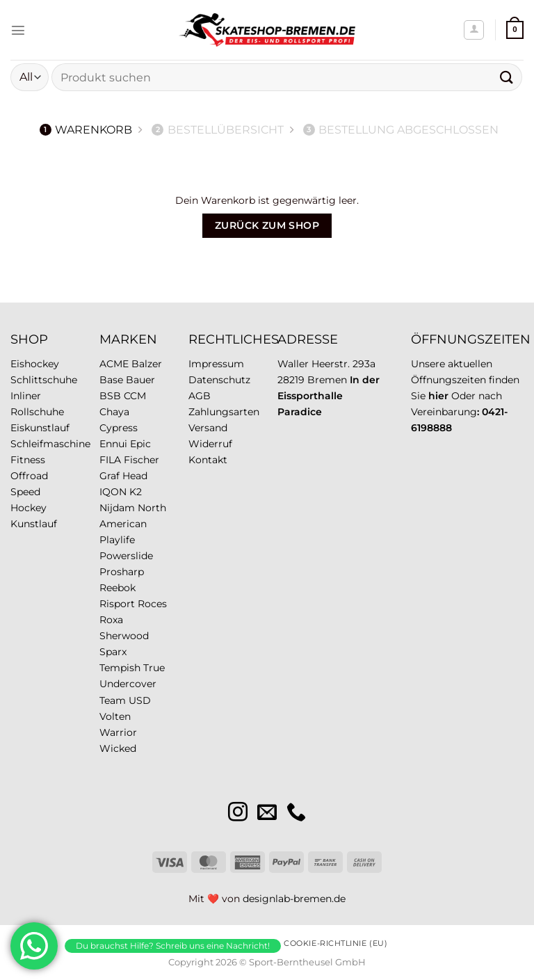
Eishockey (35, 364)
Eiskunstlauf (40, 428)
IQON (113, 492)
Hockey (29, 508)
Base (111, 380)
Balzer (147, 364)
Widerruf (210, 444)
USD (140, 700)
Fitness (28, 460)
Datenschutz (219, 380)
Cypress (119, 428)
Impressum (216, 364)
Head (135, 476)
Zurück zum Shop (267, 225)
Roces (152, 604)
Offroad (29, 476)
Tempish (120, 668)
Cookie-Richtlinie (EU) (335, 943)
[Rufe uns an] (296, 813)
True (154, 668)
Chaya (114, 412)
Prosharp (122, 572)
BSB (110, 396)
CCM (135, 396)
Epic (140, 444)
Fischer (141, 460)
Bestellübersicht (218, 130)
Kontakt (208, 460)
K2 (136, 492)
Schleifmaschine (50, 444)
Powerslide (126, 556)
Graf (110, 476)
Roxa (111, 620)
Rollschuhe (37, 412)
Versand (208, 428)
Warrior (118, 732)
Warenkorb (86, 130)
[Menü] (18, 30)
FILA (110, 460)
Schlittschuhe (44, 380)
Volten (115, 716)
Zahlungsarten (224, 412)
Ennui (113, 444)
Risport (117, 604)
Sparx (113, 652)
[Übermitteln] (507, 77)
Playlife (117, 540)
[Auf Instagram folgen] (238, 813)
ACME (114, 364)
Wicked (118, 748)
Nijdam (117, 508)
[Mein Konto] (474, 30)
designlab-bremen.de (294, 899)
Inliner (26, 396)
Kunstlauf (34, 524)
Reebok (118, 588)
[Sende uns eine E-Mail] (267, 813)
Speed (25, 492)
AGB (200, 396)
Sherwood (124, 636)
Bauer (140, 380)
